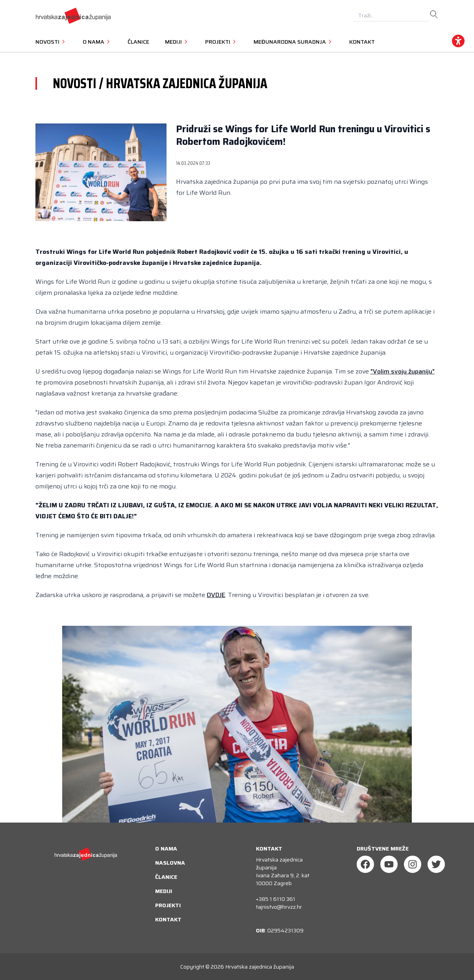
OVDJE (216, 595)
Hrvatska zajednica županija (260, 967)
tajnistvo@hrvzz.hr (279, 907)
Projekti (168, 905)
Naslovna (170, 863)
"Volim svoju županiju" (403, 371)
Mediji (164, 891)
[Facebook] (365, 864)
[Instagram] (413, 864)
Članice (138, 42)
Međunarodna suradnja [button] (293, 42)
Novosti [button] (51, 42)
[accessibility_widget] (458, 41)
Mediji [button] (177, 42)
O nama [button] (97, 42)
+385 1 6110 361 (276, 899)
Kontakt (362, 42)
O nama (166, 849)
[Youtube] (389, 864)
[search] (434, 15)
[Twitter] (436, 864)
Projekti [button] (221, 42)
